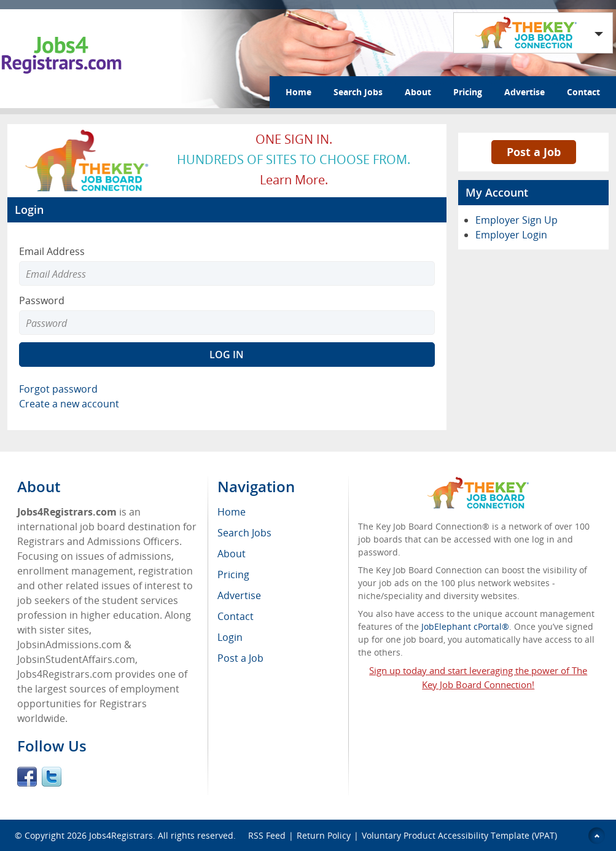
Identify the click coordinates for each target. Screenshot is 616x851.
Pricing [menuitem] (233, 575)
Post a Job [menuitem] (240, 658)
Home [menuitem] (232, 512)
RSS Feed (267, 835)
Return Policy (324, 835)
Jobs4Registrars (121, 835)
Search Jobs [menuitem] (244, 533)
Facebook (27, 777)
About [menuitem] (232, 554)
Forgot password (58, 389)
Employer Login (511, 235)
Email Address (52, 251)
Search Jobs (358, 92)
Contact (583, 92)
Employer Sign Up (517, 220)
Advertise (524, 92)
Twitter (52, 777)
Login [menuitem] (230, 637)
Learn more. (294, 180)
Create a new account (69, 404)
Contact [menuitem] (236, 616)
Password (42, 300)
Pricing (468, 92)
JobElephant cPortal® (465, 626)
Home (298, 92)
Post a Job (534, 152)
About (418, 92)
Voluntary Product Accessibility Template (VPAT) (459, 835)
